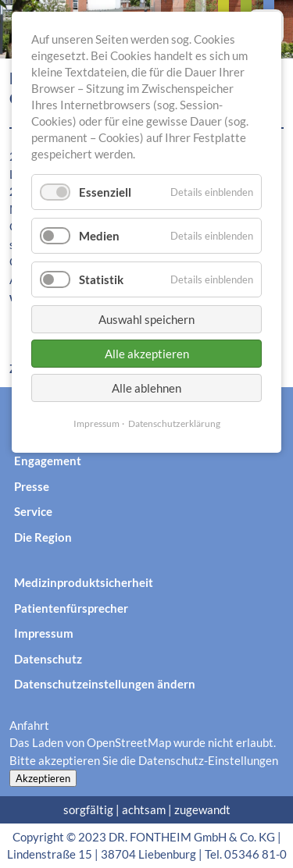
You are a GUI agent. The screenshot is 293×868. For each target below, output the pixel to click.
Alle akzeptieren (147, 354)
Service (33, 511)
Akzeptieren (43, 778)
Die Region (43, 537)
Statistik (101, 279)
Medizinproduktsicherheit (84, 582)
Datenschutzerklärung (174, 423)
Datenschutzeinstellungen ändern (105, 684)
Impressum (44, 633)
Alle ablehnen (146, 388)
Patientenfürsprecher (71, 608)
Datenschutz (48, 659)
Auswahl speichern (146, 319)
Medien (99, 236)
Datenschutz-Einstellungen (208, 760)
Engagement (48, 461)
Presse (32, 486)
